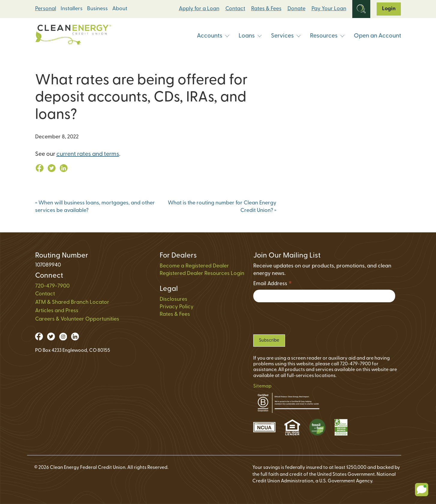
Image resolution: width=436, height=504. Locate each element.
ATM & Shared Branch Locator (72, 302)
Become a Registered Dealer (194, 266)
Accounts (213, 36)
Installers (72, 9)
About (120, 9)
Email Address (273, 285)
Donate (296, 9)
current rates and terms (88, 154)
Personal (46, 9)
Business (97, 9)
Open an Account (377, 36)
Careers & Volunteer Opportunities (77, 319)
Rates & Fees (266, 9)
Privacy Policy (177, 307)
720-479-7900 (52, 286)
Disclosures (173, 299)
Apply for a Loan (199, 9)
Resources (327, 36)
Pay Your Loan (329, 9)
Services (286, 36)
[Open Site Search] (361, 9)
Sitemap (262, 386)
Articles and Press (57, 311)
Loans (250, 36)
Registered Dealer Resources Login (202, 274)
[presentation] (299, 318)
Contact (235, 9)
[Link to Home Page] (73, 36)
